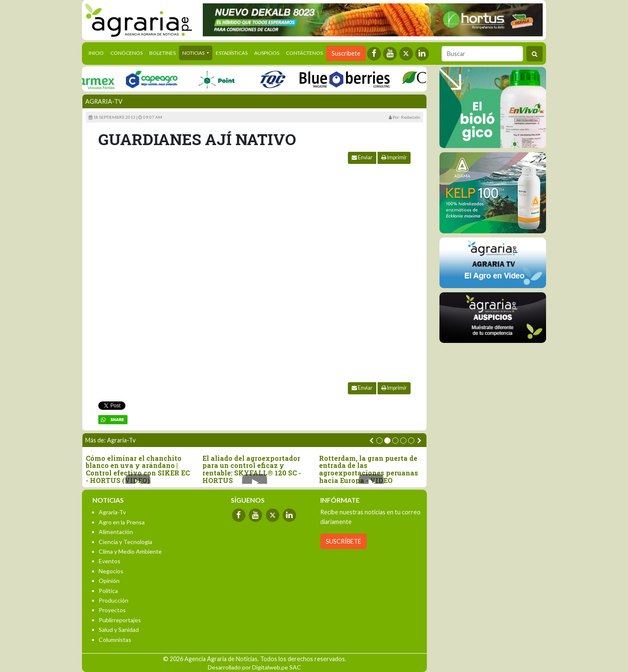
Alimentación (116, 532)
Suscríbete (346, 53)
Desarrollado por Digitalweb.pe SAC (254, 667)
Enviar (362, 157)
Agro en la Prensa (122, 522)
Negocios (111, 571)
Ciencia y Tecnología (125, 542)
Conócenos (126, 53)
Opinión (109, 581)
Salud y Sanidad (119, 630)
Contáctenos (304, 53)
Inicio (98, 52)
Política (108, 591)
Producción (114, 600)
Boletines (162, 53)
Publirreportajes (120, 620)
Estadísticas (232, 53)
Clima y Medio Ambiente (130, 551)
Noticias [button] (194, 53)
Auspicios (267, 53)
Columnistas (115, 640)
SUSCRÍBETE (343, 541)
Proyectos (112, 610)
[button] (379, 441)
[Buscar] (482, 54)
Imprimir (394, 157)
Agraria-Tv (104, 101)
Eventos (110, 561)
